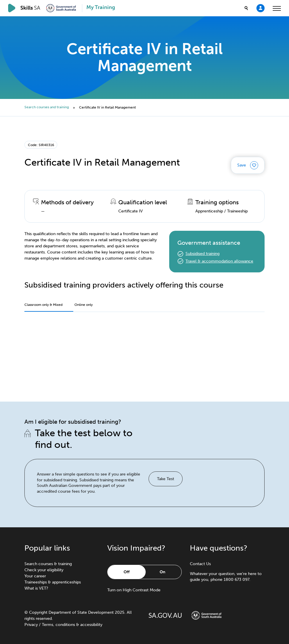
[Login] (261, 8)
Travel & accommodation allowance (219, 261)
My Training (101, 7)
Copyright (38, 612)
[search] (246, 8)
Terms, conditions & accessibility (72, 625)
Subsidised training (203, 254)
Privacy (31, 625)
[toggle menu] (277, 8)
